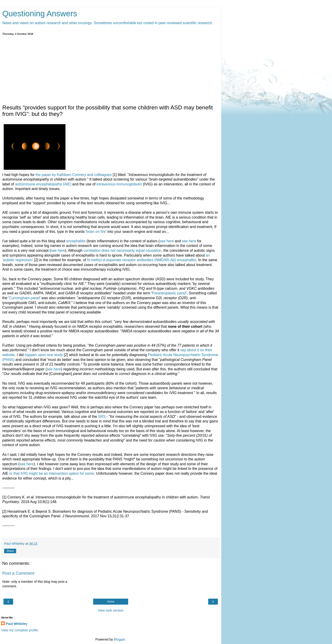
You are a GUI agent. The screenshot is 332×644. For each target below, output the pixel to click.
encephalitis (76, 241)
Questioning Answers (40, 14)
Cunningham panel (24, 298)
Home (111, 602)
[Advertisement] (111, 70)
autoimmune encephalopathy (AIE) (43, 184)
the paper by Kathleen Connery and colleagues (74, 175)
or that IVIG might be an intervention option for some (52, 473)
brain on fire (96, 232)
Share (10, 551)
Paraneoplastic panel (169, 293)
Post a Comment (18, 573)
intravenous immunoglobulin (119, 184)
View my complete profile (20, 630)
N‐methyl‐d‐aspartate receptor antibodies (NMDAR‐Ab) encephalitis (142, 260)
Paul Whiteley (17, 624)
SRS (102, 417)
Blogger (120, 639)
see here (167, 241)
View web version (111, 610)
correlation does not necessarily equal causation (122, 250)
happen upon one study (44, 355)
